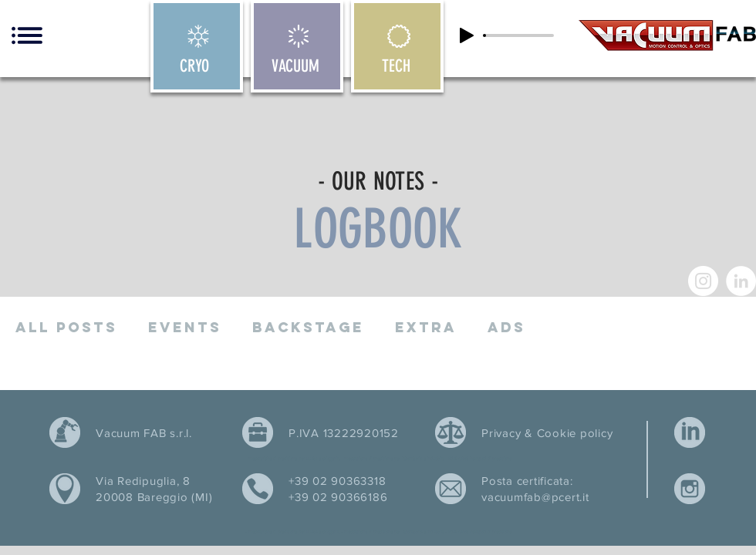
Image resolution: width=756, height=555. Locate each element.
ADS (506, 328)
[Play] (467, 35)
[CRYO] (197, 46)
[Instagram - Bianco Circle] (703, 281)
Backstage (308, 328)
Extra (426, 328)
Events (185, 328)
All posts (66, 328)
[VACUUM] (297, 46)
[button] (27, 35)
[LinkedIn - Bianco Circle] (741, 281)
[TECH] (397, 46)
